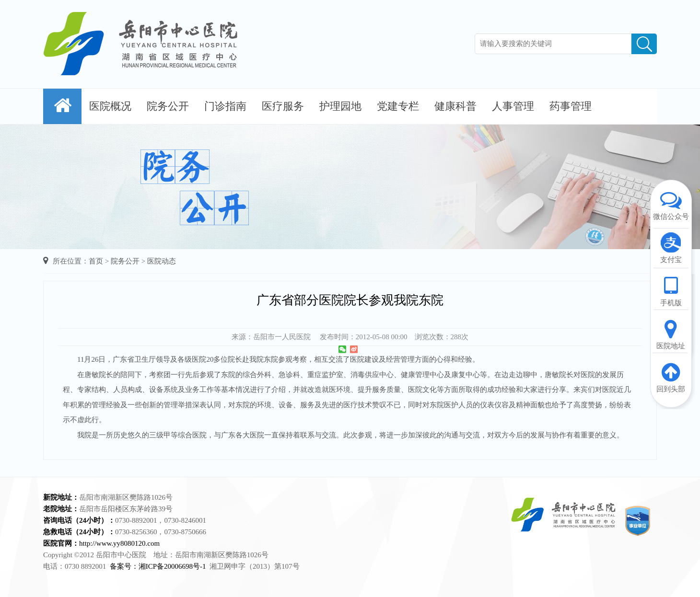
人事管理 (513, 106)
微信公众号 (671, 205)
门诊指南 (225, 106)
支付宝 (671, 248)
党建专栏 (398, 106)
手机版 (671, 291)
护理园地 (340, 106)
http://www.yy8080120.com (119, 543)
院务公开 (168, 106)
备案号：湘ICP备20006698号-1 (158, 566)
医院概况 (110, 106)
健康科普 (455, 106)
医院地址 (671, 334)
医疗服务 (283, 106)
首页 (96, 261)
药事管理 (571, 106)
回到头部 (671, 377)
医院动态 (162, 261)
